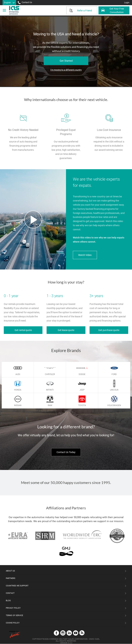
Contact (10, 593)
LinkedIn (69, 633)
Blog (8, 601)
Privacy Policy (13, 608)
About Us (10, 571)
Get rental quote (23, 330)
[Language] (9, 3)
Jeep (82, 390)
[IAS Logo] (15, 10)
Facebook (56, 633)
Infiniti (50, 390)
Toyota (82, 405)
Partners (11, 578)
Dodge (82, 374)
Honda (18, 390)
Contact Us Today (66, 452)
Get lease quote (66, 330)
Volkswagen (114, 405)
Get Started (66, 61)
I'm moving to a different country (66, 70)
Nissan (18, 405)
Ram (50, 405)
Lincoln (114, 390)
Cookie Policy (13, 623)
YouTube (76, 633)
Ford (114, 374)
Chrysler (50, 374)
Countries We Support (17, 586)
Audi (18, 374)
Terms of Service (14, 615)
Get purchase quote (109, 330)
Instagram (63, 633)
